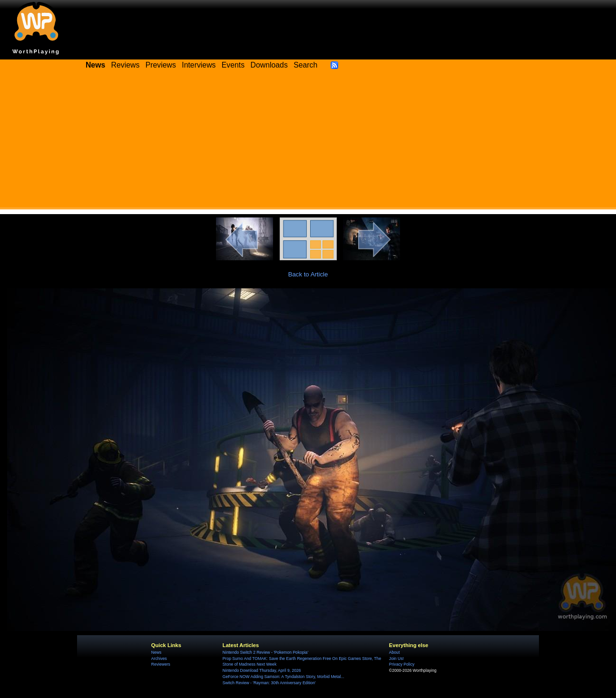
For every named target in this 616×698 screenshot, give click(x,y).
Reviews (126, 65)
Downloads (269, 65)
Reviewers (161, 664)
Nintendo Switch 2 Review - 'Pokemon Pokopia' (265, 652)
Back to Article (308, 274)
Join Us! (396, 659)
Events (233, 65)
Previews (161, 65)
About (394, 652)
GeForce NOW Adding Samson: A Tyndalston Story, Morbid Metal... (284, 677)
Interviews (199, 65)
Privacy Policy (402, 664)
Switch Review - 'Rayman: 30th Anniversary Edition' (269, 683)
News (156, 652)
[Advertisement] (308, 143)
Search (305, 65)
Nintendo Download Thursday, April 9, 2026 (262, 670)
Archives (159, 659)
